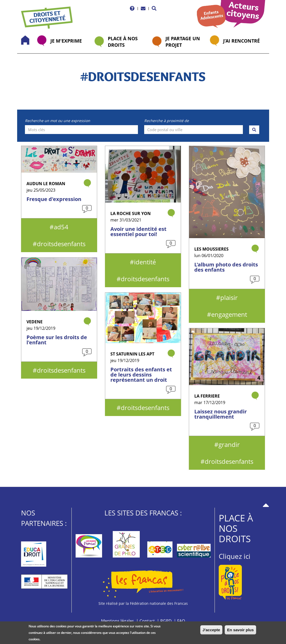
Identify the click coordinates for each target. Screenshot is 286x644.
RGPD (166, 621)
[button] (154, 8)
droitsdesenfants (61, 244)
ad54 (61, 227)
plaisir (229, 297)
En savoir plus (240, 631)
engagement (229, 314)
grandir (229, 444)
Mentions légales (118, 621)
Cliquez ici (235, 556)
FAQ (181, 621)
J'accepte (211, 631)
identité (145, 262)
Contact (147, 621)
